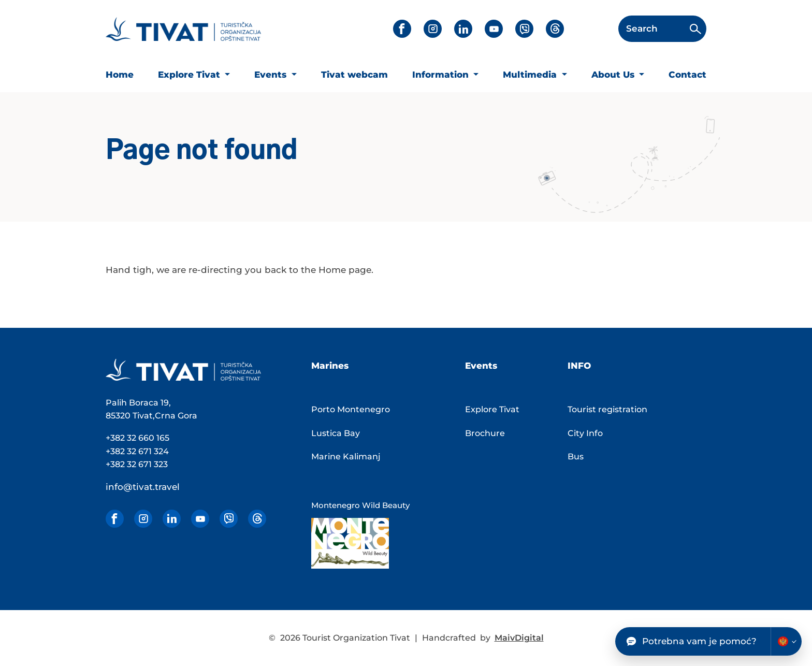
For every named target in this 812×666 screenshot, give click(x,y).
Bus (576, 457)
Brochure (485, 433)
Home (120, 75)
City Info (585, 433)
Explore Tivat (190, 75)
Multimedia (531, 75)
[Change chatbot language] (786, 641)
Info (579, 366)
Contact (687, 75)
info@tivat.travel (143, 487)
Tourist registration (607, 409)
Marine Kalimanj (346, 457)
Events (272, 75)
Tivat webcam (354, 75)
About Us (614, 75)
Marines (330, 366)
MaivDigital (519, 638)
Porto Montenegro (351, 409)
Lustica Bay (336, 433)
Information (442, 75)
